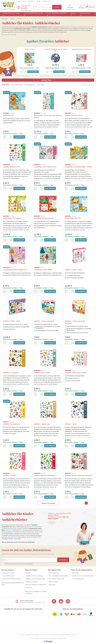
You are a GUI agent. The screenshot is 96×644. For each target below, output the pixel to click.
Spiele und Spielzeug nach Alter (57, 14)
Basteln (73, 14)
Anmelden (63, 560)
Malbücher (52, 522)
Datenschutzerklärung (19, 564)
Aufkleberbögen (86, 27)
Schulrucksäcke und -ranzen (11, 14)
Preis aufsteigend (17, 85)
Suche (57, 7)
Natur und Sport (85, 14)
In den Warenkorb (33, 72)
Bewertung (41, 85)
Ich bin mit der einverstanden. (18, 564)
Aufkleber (34, 29)
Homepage (5, 19)
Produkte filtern (48, 80)
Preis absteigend (30, 85)
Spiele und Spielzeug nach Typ (33, 14)
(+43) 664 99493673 (24, 8)
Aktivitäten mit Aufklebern (71, 27)
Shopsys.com (62, 638)
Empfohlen (6, 85)
